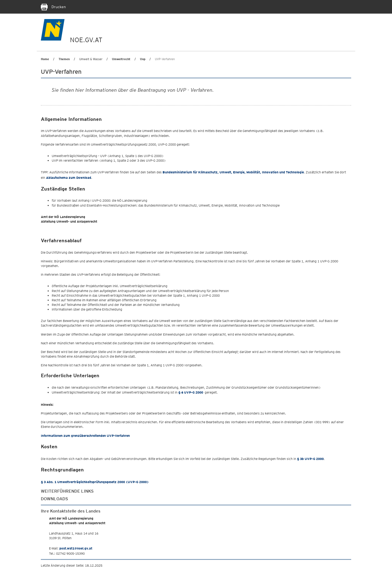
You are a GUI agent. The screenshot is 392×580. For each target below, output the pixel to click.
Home (45, 59)
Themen (64, 59)
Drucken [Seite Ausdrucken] (53, 7)
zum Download (69, 178)
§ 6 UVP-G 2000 (191, 392)
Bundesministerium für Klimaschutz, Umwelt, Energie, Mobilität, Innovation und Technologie (233, 172)
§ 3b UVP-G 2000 (310, 459)
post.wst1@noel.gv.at (76, 548)
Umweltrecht (121, 59)
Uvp (143, 59)
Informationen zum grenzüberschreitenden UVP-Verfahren (85, 436)
